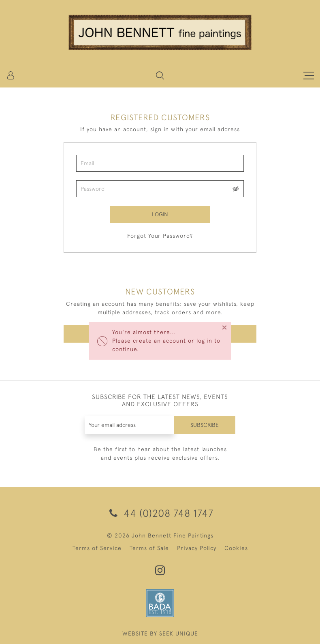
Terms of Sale (149, 548)
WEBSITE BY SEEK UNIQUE (160, 633)
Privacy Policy (197, 548)
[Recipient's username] (130, 425)
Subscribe (205, 425)
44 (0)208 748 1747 (160, 513)
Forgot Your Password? (160, 236)
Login (160, 214)
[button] (160, 75)
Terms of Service (97, 548)
